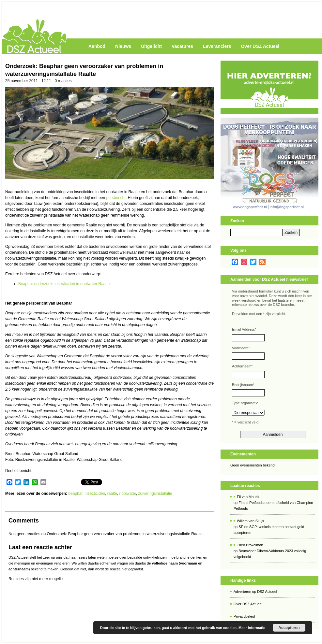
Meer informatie (252, 628)
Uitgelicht (151, 46)
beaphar (75, 494)
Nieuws (123, 46)
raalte (112, 494)
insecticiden (95, 494)
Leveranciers (217, 46)
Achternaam (242, 366)
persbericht (116, 198)
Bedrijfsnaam (243, 385)
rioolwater (128, 494)
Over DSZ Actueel (260, 46)
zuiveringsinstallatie (155, 494)
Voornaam (241, 348)
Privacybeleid (244, 616)
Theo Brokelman (250, 545)
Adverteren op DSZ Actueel (255, 592)
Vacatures (182, 46)
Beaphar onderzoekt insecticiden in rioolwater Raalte (64, 284)
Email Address (244, 329)
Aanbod (97, 46)
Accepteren (289, 628)
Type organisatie (245, 403)
